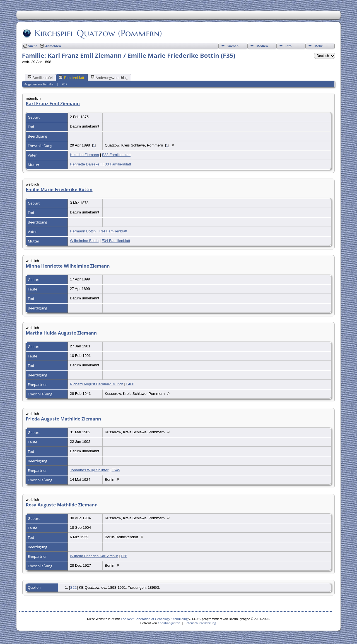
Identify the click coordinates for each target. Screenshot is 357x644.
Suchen (233, 46)
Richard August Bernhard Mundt (97, 384)
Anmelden (53, 46)
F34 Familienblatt (113, 231)
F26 (124, 556)
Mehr (318, 46)
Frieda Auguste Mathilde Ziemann (64, 419)
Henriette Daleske (85, 164)
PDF (64, 84)
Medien (262, 46)
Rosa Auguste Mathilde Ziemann (62, 505)
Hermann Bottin (83, 231)
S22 (73, 587)
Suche (33, 46)
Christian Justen (169, 623)
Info (288, 46)
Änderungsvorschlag (109, 78)
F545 (116, 470)
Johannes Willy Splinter (89, 470)
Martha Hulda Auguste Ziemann (61, 333)
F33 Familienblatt (116, 155)
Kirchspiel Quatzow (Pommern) (98, 33)
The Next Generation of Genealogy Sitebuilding (154, 619)
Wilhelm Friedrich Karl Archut (94, 556)
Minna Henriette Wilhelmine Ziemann (68, 266)
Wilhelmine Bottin (84, 241)
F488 (130, 384)
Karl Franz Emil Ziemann (53, 104)
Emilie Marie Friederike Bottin (59, 189)
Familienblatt (72, 78)
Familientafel (40, 78)
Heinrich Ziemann (85, 155)
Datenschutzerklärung (200, 623)
